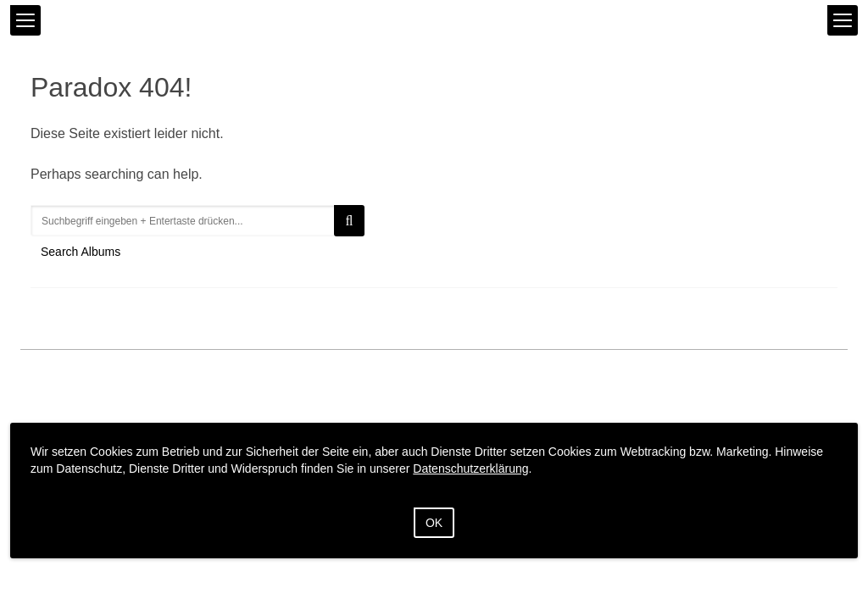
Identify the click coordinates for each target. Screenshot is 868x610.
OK (434, 523)
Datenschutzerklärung (470, 469)
